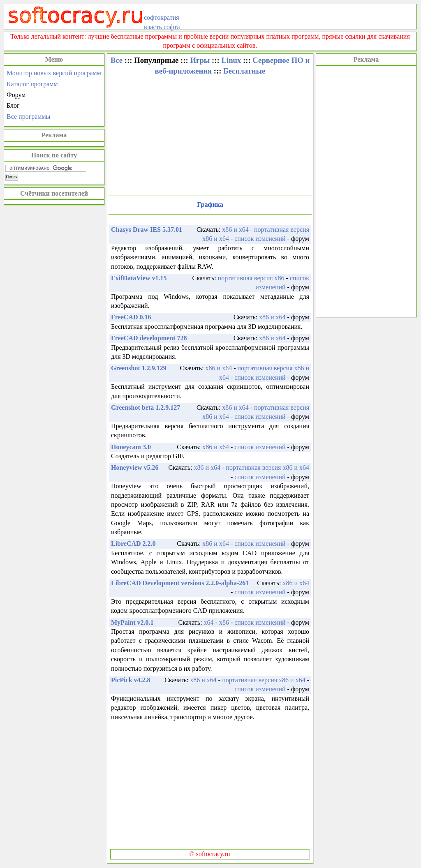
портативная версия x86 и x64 (267, 467)
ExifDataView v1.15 (139, 278)
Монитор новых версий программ (54, 73)
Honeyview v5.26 (135, 467)
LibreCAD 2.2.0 (133, 544)
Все (117, 60)
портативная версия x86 (251, 278)
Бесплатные (244, 71)
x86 (224, 622)
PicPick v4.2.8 (131, 680)
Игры (200, 60)
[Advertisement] (366, 190)
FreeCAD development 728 (149, 338)
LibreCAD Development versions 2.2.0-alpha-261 (180, 583)
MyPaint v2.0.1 (132, 622)
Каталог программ (32, 84)
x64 (209, 622)
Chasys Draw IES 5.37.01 (147, 230)
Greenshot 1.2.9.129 (139, 368)
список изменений (260, 239)
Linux (231, 60)
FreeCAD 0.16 (131, 317)
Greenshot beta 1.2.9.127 (146, 407)
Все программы (28, 117)
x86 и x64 (235, 230)
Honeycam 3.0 (131, 447)
